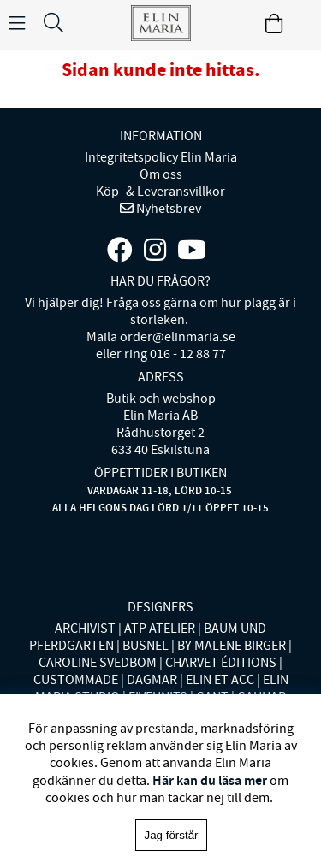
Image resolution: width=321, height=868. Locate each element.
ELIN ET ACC (220, 680)
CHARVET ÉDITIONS (221, 663)
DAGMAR (152, 680)
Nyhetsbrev (167, 209)
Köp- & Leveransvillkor (160, 192)
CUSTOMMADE (76, 680)
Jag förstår (172, 835)
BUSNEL (146, 646)
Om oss (161, 174)
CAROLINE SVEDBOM (98, 663)
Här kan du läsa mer (210, 780)
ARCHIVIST (85, 629)
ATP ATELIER (160, 629)
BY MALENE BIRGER (232, 646)
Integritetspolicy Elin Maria (161, 157)
